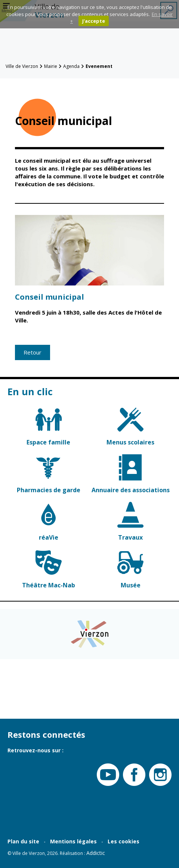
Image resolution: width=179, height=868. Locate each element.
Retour (33, 352)
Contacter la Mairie (23, 700)
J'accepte (94, 21)
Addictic (96, 853)
